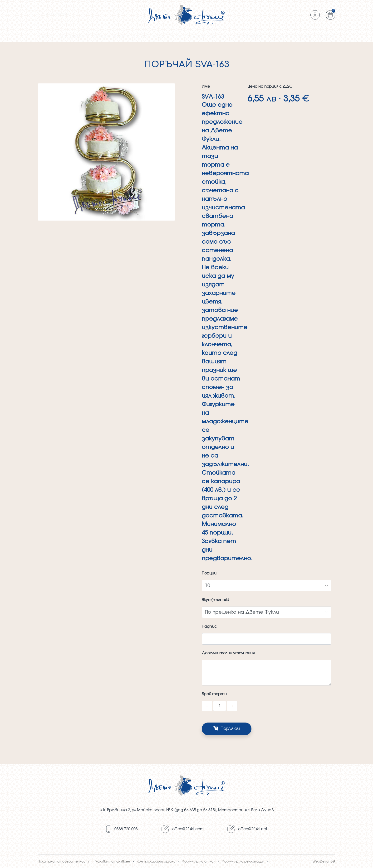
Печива (141, 36)
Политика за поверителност (63, 862)
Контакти (325, 36)
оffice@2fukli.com (188, 829)
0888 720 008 (126, 829)
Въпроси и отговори (241, 36)
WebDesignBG (324, 862)
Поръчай (227, 728)
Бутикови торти (74, 36)
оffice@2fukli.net (253, 829)
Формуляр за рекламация (243, 862)
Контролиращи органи (156, 862)
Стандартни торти (112, 36)
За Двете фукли (167, 36)
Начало (47, 36)
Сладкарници (201, 36)
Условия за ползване (113, 862)
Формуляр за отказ (199, 862)
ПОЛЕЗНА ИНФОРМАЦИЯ (289, 36)
